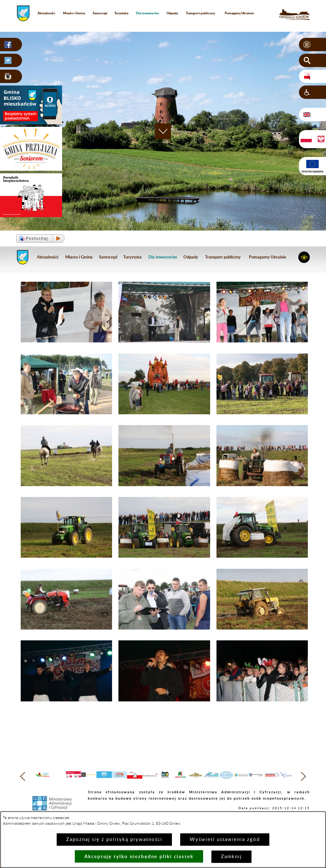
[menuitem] (148, 13)
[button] (312, 45)
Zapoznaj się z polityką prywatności (114, 840)
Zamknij (231, 857)
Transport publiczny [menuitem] (200, 13)
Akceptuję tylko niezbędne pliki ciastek (139, 856)
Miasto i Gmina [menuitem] (74, 13)
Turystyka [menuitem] (121, 13)
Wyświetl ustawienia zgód (225, 840)
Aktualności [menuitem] (46, 13)
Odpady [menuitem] (172, 13)
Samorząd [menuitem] (100, 13)
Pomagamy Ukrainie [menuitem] (239, 13)
